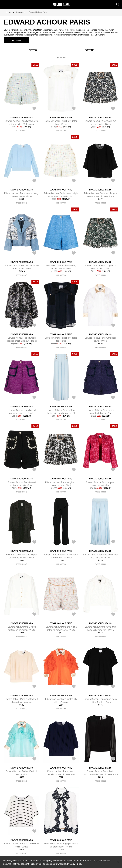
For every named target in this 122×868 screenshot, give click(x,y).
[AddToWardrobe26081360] (34, 253)
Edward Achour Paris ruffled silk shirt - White (100, 339)
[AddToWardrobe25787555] (34, 470)
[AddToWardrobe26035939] (74, 253)
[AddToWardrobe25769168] (113, 470)
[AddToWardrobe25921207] (113, 326)
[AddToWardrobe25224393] (34, 687)
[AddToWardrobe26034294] (113, 253)
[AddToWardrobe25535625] (113, 542)
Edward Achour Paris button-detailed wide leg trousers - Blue (61, 412)
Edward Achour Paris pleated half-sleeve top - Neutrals (22, 701)
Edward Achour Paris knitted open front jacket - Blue (22, 267)
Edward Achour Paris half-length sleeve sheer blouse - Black (100, 195)
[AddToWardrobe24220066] (74, 759)
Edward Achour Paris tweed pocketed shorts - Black (22, 484)
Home (8, 12)
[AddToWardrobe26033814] (34, 326)
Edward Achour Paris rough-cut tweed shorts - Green (100, 267)
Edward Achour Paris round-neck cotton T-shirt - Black (100, 701)
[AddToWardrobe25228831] (74, 615)
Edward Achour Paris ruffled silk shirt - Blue (22, 773)
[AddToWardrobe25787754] (113, 398)
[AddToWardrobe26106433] (74, 181)
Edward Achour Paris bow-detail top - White (61, 122)
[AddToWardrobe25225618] (113, 615)
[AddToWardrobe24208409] (113, 759)
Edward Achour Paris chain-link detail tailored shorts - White (61, 628)
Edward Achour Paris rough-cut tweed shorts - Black (100, 122)
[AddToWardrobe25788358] (74, 398)
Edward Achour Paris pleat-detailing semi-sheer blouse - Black (100, 773)
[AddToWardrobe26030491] (74, 326)
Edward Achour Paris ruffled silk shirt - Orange (61, 701)
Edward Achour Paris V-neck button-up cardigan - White (22, 628)
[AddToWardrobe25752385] (34, 542)
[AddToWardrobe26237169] (74, 109)
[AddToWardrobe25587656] (74, 542)
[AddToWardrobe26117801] (34, 181)
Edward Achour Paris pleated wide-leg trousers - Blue (100, 556)
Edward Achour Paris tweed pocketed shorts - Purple (22, 412)
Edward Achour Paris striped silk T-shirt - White (22, 845)
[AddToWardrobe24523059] (34, 759)
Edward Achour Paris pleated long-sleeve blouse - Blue (22, 195)
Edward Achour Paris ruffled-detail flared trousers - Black (61, 556)
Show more (100, 35)
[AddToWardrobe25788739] (34, 398)
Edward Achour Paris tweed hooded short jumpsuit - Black (22, 339)
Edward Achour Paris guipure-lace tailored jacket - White (61, 845)
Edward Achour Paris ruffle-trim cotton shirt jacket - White (100, 628)
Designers (20, 12)
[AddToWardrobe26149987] (113, 109)
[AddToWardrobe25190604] (74, 687)
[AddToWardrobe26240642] (34, 109)
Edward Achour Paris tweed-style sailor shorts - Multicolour (22, 122)
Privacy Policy (75, 864)
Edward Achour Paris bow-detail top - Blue (61, 339)
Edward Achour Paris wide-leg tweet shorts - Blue (61, 267)
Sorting (90, 50)
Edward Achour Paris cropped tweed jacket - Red (100, 484)
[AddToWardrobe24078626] (74, 831)
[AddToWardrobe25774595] (74, 470)
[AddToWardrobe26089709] (113, 181)
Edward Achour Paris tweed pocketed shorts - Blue (100, 412)
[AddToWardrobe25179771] (113, 687)
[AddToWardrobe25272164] (34, 615)
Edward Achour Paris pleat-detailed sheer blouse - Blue (61, 773)
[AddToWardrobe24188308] (34, 831)
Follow (17, 40)
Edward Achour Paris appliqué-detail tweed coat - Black (22, 556)
